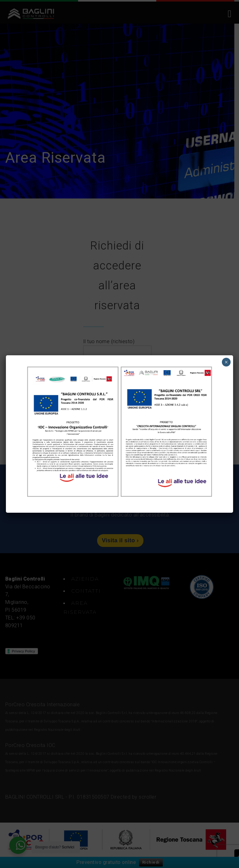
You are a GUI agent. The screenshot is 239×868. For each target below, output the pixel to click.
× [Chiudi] (226, 362)
